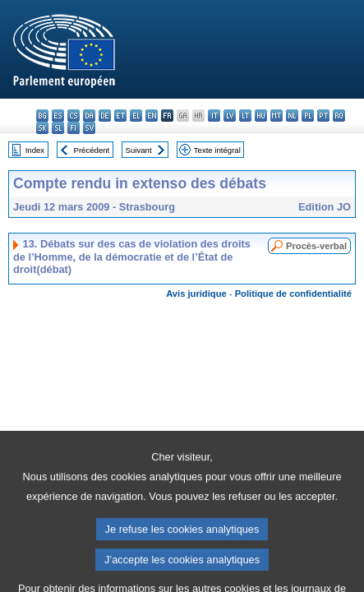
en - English (152, 116)
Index (35, 150)
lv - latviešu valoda (230, 116)
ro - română (339, 116)
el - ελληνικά (136, 116)
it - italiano (214, 116)
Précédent (92, 150)
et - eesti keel (120, 116)
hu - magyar (261, 116)
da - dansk (89, 116)
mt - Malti (276, 116)
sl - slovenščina (58, 128)
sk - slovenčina (42, 128)
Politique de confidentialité (293, 294)
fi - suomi (74, 128)
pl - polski (308, 116)
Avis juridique (196, 294)
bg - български (42, 116)
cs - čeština (74, 116)
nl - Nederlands (292, 116)
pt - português (323, 116)
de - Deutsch (105, 116)
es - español (58, 116)
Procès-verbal (316, 246)
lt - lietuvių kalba (245, 116)
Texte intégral (217, 150)
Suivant (139, 150)
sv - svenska (89, 128)
